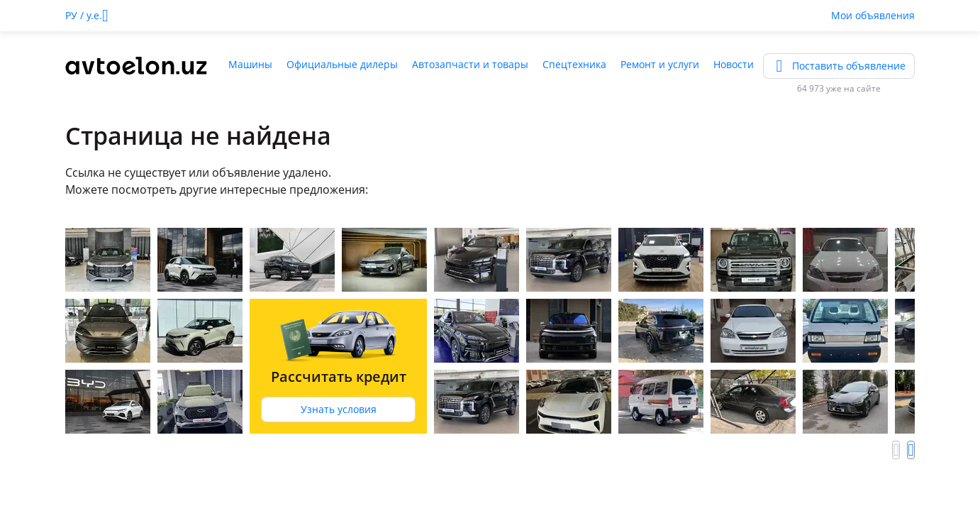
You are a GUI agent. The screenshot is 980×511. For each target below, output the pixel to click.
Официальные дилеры (342, 64)
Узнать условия (339, 409)
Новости (734, 64)
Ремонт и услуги (660, 64)
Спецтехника (574, 64)
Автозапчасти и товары (470, 64)
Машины (250, 64)
